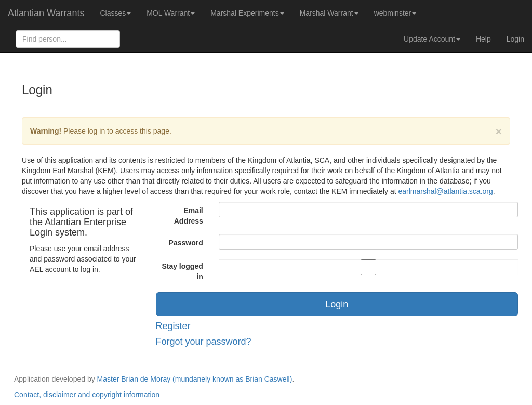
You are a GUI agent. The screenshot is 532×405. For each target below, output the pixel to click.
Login (515, 39)
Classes (115, 13)
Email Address (189, 216)
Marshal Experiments (247, 13)
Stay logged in (182, 271)
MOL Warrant (171, 13)
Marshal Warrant (329, 13)
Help (483, 39)
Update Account (432, 39)
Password (186, 243)
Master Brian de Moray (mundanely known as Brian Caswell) (195, 379)
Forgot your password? (204, 342)
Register (173, 326)
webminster (395, 13)
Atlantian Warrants (46, 13)
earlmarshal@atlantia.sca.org (445, 191)
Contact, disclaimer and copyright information (87, 395)
